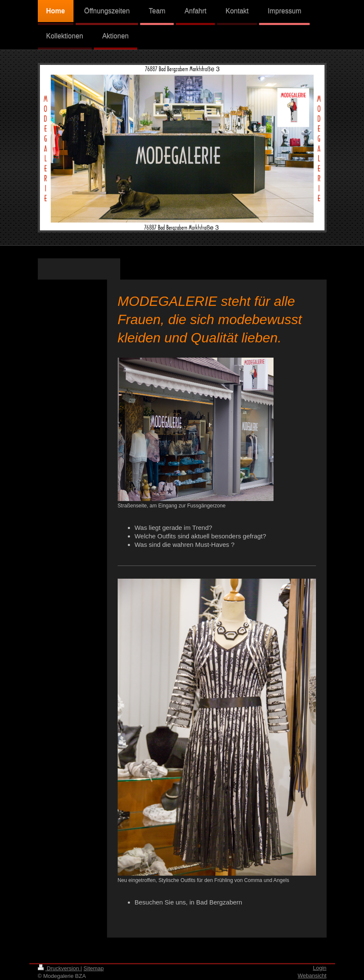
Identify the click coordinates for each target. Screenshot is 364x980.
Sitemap (94, 968)
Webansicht (312, 976)
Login (320, 968)
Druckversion (59, 968)
